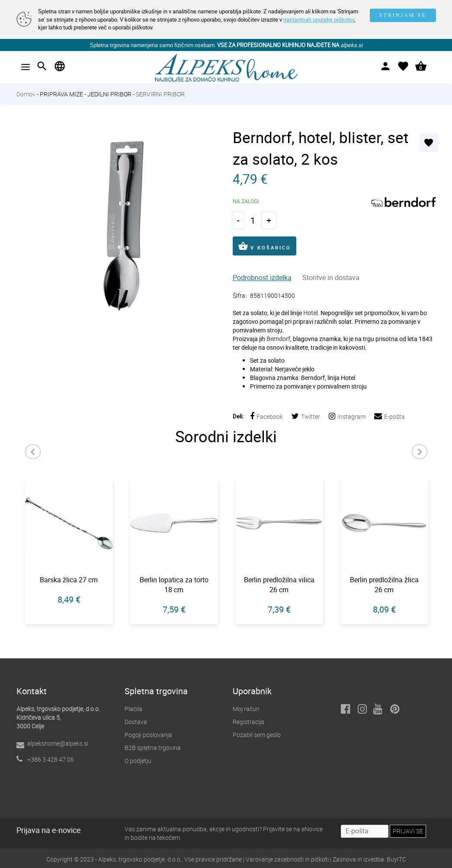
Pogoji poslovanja (148, 735)
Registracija (248, 722)
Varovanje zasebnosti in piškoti (287, 859)
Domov (26, 94)
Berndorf (278, 339)
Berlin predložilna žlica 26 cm (384, 585)
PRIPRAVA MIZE (61, 94)
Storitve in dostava (331, 278)
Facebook (266, 416)
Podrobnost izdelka (262, 278)
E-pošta (389, 416)
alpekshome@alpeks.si (58, 743)
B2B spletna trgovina (153, 748)
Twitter (306, 416)
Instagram (347, 416)
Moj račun (246, 709)
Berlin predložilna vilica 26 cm (279, 585)
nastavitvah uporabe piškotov (319, 19)
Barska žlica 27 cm (69, 580)
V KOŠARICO (264, 246)
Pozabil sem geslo (257, 735)
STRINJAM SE (403, 15)
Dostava (136, 722)
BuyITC (396, 859)
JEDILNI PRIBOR (109, 94)
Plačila (133, 709)
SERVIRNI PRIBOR (160, 94)
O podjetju (138, 761)
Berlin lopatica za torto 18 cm (174, 585)
